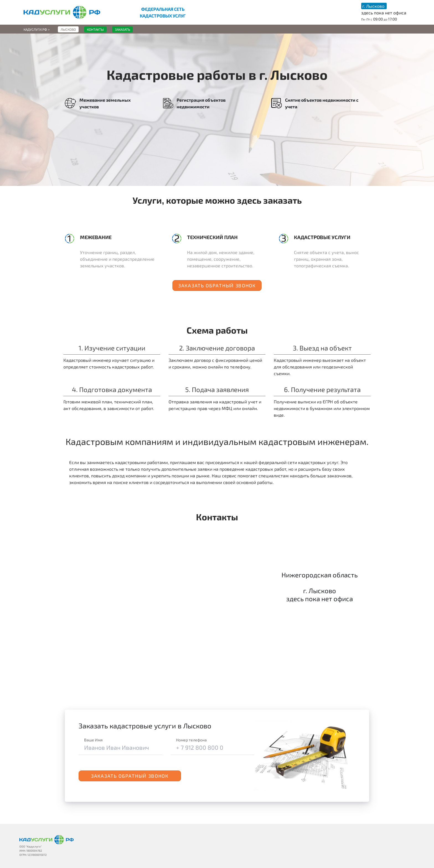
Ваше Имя (93, 740)
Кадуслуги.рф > (37, 29)
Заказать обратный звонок (217, 285)
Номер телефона (191, 740)
